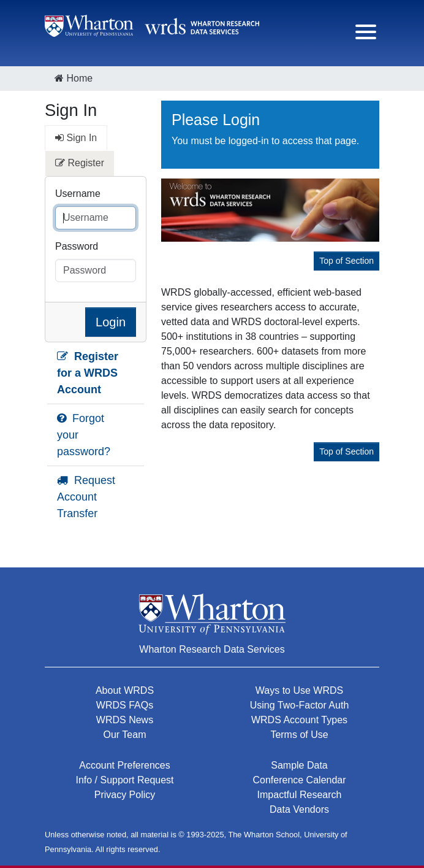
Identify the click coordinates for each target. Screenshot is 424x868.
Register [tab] (80, 163)
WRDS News (125, 720)
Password (77, 246)
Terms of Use (299, 735)
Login (111, 322)
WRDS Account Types (299, 720)
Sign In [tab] (76, 138)
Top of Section (346, 261)
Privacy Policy (125, 795)
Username (78, 194)
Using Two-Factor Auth (300, 705)
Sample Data (299, 765)
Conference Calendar (299, 780)
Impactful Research (300, 795)
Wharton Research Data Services (212, 649)
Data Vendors (299, 809)
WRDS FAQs (125, 705)
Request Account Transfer (86, 497)
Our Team (125, 735)
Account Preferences (125, 765)
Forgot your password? (84, 435)
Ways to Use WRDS (299, 690)
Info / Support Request (124, 780)
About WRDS (125, 690)
